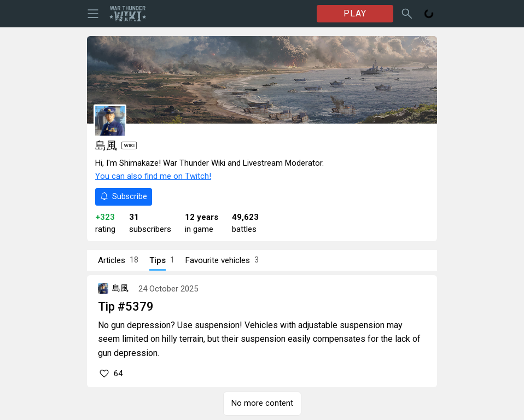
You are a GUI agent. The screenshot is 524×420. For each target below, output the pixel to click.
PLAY (355, 13)
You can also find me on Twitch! (153, 176)
